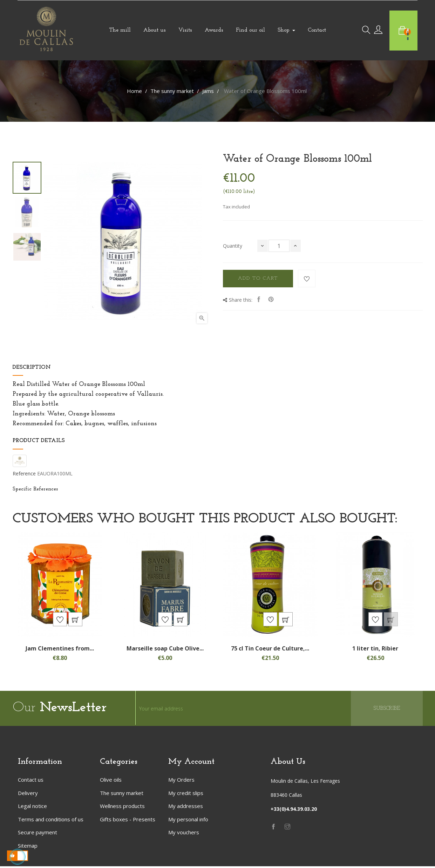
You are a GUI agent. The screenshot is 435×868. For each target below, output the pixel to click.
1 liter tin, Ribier (375, 650)
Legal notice (32, 808)
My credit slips (186, 794)
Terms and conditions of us (51, 821)
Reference (24, 474)
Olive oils (111, 781)
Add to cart (258, 278)
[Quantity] (279, 246)
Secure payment (38, 834)
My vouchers (184, 834)
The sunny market (122, 794)
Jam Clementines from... (60, 650)
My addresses (186, 808)
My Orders (181, 781)
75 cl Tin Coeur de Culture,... (270, 650)
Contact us (31, 781)
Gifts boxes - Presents (128, 821)
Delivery (28, 794)
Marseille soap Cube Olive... (165, 650)
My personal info (188, 821)
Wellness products (122, 808)
